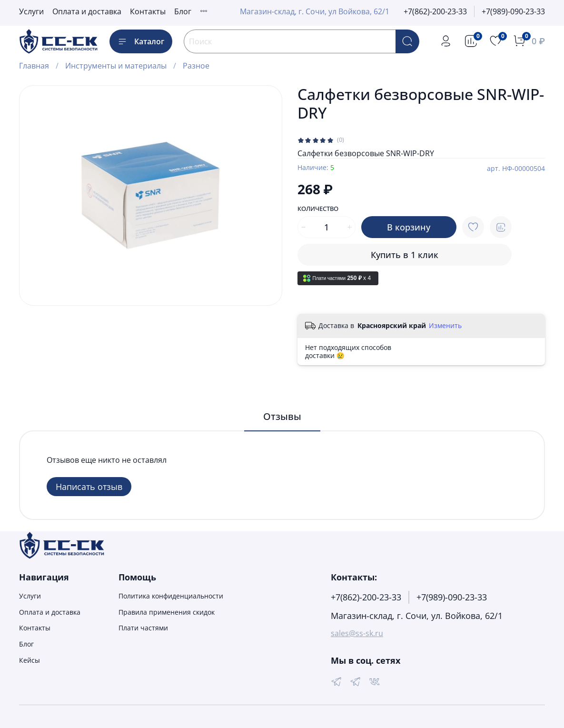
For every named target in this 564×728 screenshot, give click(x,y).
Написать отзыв (89, 487)
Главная (34, 66)
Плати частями (143, 628)
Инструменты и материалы (116, 66)
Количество (318, 209)
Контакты (148, 11)
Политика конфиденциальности (171, 596)
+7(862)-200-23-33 (435, 11)
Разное (196, 66)
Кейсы (30, 660)
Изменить (445, 326)
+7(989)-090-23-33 (513, 11)
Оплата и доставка (87, 11)
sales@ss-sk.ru (357, 633)
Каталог (141, 41)
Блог (183, 11)
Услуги (31, 11)
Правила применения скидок (167, 612)
